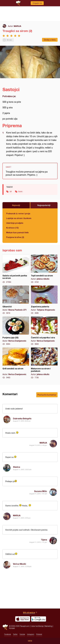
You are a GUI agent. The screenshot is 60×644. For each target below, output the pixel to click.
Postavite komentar (47, 395)
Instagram (31, 634)
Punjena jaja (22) (16, 331)
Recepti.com (5, 627)
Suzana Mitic (41, 491)
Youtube (22, 634)
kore (20, 191)
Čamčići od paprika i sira (44, 331)
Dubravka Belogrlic (22, 418)
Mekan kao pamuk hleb (17, 232)
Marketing (48, 626)
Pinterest (39, 634)
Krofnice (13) (12, 228)
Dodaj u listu (50, 40)
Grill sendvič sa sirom (16, 363)
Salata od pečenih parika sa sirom (16, 269)
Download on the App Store (23, 619)
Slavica (17, 467)
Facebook (8, 634)
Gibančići (16, 300)
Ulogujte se (37, 3)
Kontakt (12, 628)
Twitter (15, 634)
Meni (30, 641)
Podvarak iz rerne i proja (18, 213)
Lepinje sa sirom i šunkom (19, 218)
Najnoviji (16, 205)
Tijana (44, 540)
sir (11, 191)
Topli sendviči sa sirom (44, 269)
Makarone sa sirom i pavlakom (44, 363)
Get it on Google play (39, 619)
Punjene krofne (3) (15, 237)
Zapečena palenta (44, 300)
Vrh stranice (29, 612)
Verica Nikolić (20, 564)
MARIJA (17, 26)
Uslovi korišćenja (37, 626)
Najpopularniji (44, 205)
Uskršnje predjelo (15, 223)
